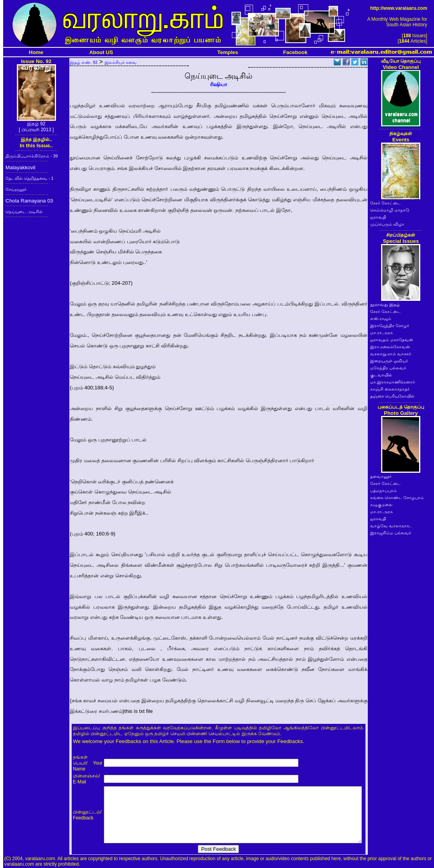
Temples (228, 52)
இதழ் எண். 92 (84, 62)
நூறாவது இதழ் (385, 304)
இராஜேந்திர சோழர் (390, 325)
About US (101, 52)
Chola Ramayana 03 (29, 201)
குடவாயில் (381, 375)
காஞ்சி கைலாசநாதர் (390, 389)
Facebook (295, 52)
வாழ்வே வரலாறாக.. (391, 526)
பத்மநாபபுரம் (383, 490)
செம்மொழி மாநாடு (390, 210)
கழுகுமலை (381, 505)
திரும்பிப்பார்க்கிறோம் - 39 (32, 156)
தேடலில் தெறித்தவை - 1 (29, 178)
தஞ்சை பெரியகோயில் (392, 396)
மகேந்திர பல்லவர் (388, 368)
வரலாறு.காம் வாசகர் (391, 354)
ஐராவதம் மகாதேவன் (392, 340)
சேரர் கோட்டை (385, 203)
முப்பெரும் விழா (387, 224)
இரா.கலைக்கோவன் (390, 347)
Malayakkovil (20, 167)
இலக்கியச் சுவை (121, 62)
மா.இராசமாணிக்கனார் (393, 382)
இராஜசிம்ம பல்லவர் (391, 533)
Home (36, 52)
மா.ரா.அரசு (382, 333)
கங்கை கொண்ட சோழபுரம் (397, 497)
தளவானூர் (381, 476)
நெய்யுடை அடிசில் (24, 212)
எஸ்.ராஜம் (381, 318)
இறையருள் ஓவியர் (389, 361)
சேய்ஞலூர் (16, 189)
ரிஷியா (219, 84)
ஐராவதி (378, 217)
